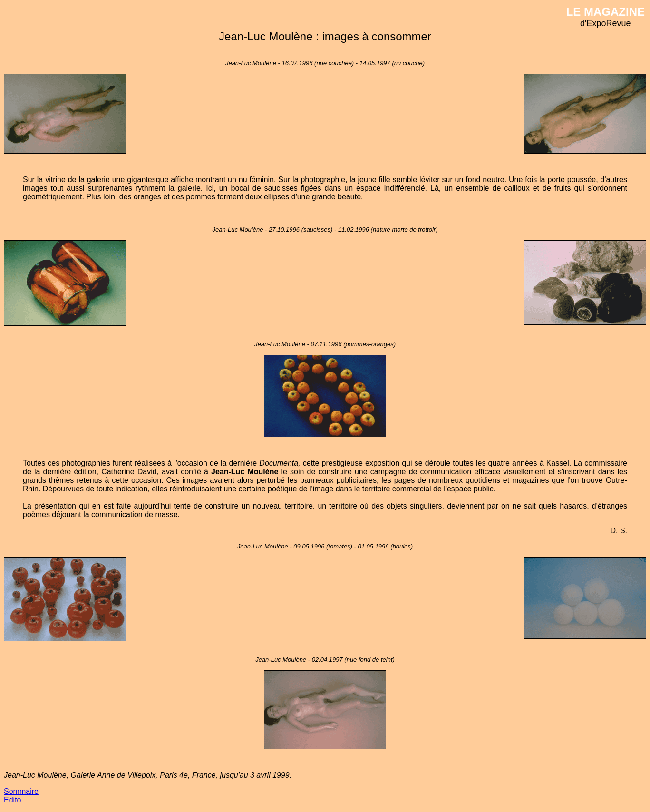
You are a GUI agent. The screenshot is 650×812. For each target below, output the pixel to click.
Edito (12, 800)
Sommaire (21, 791)
